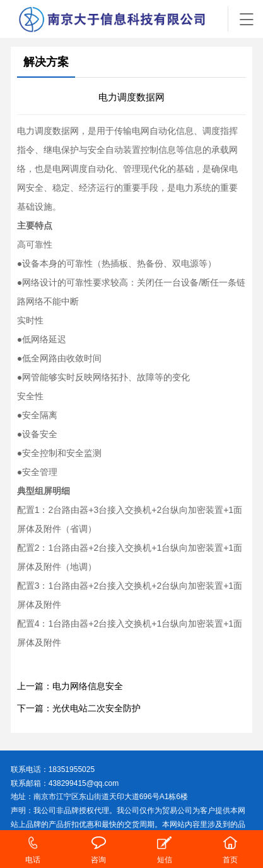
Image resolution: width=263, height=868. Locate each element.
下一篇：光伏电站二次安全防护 (79, 708)
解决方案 (46, 62)
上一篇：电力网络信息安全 (70, 686)
